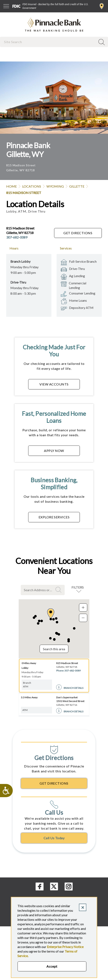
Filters (78, 587)
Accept (52, 966)
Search (59, 590)
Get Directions (78, 233)
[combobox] (48, 42)
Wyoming (55, 186)
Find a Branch (102, 6)
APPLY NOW (54, 451)
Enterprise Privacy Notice (65, 947)
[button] (51, 614)
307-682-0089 (17, 237)
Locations (32, 186)
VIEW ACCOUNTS (54, 384)
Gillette (77, 186)
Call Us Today (54, 838)
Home (12, 186)
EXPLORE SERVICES (54, 517)
